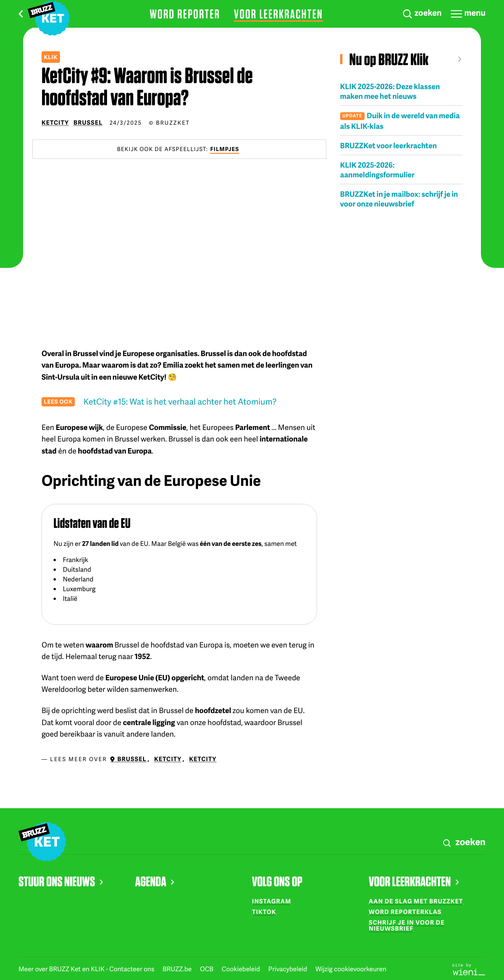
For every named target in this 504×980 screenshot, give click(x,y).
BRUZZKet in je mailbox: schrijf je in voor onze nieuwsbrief (399, 199)
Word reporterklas (405, 912)
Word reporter (185, 14)
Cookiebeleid (241, 969)
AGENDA (155, 881)
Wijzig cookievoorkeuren (351, 969)
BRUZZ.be (178, 969)
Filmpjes (225, 149)
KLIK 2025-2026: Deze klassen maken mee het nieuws (390, 91)
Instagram (272, 901)
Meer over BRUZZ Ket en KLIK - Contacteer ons (87, 969)
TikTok (264, 912)
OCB (207, 969)
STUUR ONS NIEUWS (61, 881)
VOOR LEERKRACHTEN (414, 881)
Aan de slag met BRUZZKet (416, 901)
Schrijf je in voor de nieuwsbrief (407, 925)
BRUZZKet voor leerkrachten (389, 145)
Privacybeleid (288, 969)
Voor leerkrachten (279, 14)
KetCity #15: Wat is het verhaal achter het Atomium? (180, 402)
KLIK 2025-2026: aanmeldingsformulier (377, 169)
